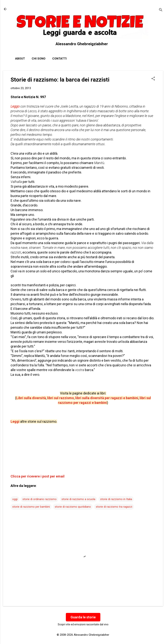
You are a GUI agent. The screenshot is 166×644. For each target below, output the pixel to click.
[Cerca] (161, 10)
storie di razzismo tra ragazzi (114, 507)
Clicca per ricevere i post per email (38, 476)
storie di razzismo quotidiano (73, 507)
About (20, 59)
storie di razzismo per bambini (31, 507)
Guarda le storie (83, 617)
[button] (153, 79)
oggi (15, 499)
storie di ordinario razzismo (40, 499)
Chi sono (39, 59)
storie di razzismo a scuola (78, 499)
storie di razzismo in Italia (116, 499)
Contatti (59, 59)
